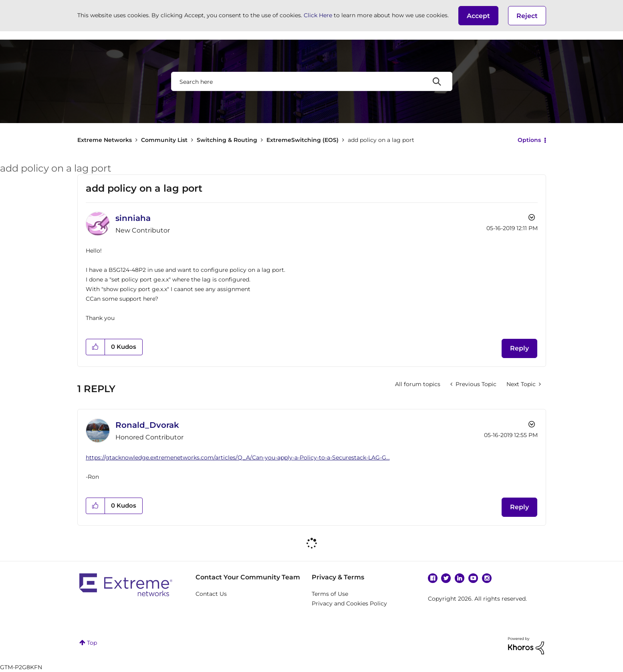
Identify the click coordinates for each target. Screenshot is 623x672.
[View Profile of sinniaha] (133, 218)
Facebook (433, 578)
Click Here (318, 15)
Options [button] (529, 140)
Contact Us (211, 594)
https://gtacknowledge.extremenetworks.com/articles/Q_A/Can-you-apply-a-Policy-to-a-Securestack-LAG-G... (238, 457)
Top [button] (92, 643)
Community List (164, 140)
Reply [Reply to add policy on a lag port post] (519, 348)
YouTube (473, 578)
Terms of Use (330, 594)
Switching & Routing (227, 140)
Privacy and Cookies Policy (349, 603)
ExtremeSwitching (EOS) (302, 140)
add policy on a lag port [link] (381, 140)
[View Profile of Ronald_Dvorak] (147, 425)
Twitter (446, 578)
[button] (478, 16)
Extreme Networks (105, 140)
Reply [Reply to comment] (519, 507)
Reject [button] (527, 16)
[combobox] (312, 81)
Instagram (487, 578)
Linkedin (460, 578)
